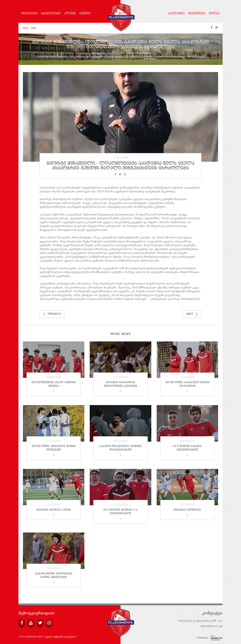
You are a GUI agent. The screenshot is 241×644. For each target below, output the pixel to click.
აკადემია (176, 14)
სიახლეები (51, 14)
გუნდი (85, 14)
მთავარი (29, 14)
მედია (214, 14)
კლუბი (70, 14)
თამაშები (197, 14)
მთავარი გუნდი (138, 53)
